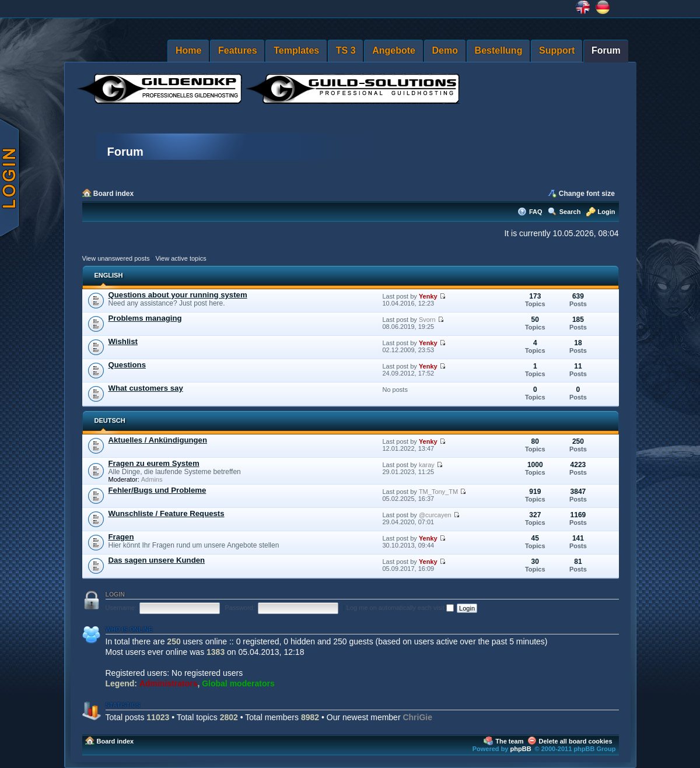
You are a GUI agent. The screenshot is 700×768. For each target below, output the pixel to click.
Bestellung (499, 50)
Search (570, 212)
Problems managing (145, 318)
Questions (127, 365)
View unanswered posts (116, 258)
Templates (296, 50)
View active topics (181, 258)
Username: (121, 608)
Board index (113, 194)
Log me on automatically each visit (400, 608)
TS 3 (346, 50)
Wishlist (123, 341)
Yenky (428, 296)
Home (188, 50)
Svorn (427, 320)
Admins (152, 479)
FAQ (536, 212)
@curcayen (435, 515)
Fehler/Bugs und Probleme (157, 490)
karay (427, 465)
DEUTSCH (110, 420)
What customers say (146, 388)
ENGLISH (109, 275)
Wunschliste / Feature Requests (167, 513)
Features (238, 50)
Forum (606, 50)
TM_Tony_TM (438, 492)
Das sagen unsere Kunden (157, 560)
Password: (239, 608)
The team (509, 741)
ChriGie (417, 717)
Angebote (394, 50)
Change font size (587, 194)
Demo (445, 50)
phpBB (521, 749)
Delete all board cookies (576, 741)
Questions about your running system (178, 295)
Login (607, 212)
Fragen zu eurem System (154, 463)
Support (557, 50)
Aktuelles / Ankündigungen (158, 440)
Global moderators (238, 683)
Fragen (121, 537)
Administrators (169, 683)
